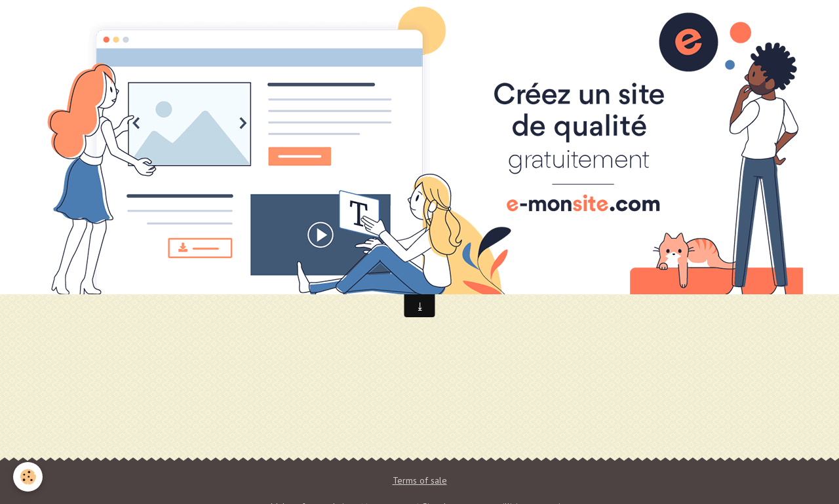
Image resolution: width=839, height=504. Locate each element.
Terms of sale (420, 480)
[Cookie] (28, 477)
